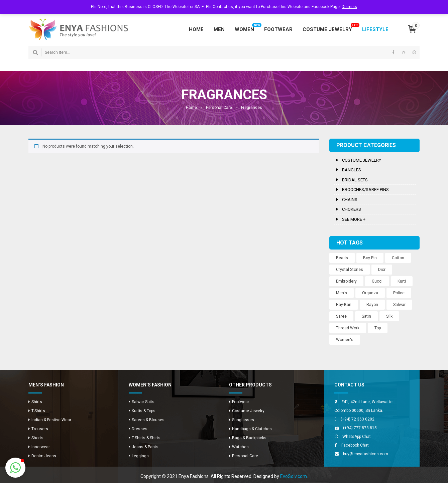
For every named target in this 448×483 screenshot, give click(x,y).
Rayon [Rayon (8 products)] (372, 305)
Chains (350, 200)
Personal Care (219, 108)
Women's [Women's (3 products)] (345, 340)
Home (191, 108)
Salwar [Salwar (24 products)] (399, 305)
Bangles (352, 170)
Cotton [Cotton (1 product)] (398, 258)
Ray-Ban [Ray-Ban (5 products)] (344, 305)
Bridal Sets (355, 180)
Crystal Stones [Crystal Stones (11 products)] (350, 270)
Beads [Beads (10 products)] (342, 258)
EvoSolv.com (294, 476)
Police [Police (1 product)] (399, 293)
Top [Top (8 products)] (378, 328)
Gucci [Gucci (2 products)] (377, 281)
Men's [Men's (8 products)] (342, 293)
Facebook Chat (355, 445)
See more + (354, 219)
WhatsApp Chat (357, 437)
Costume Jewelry (362, 160)
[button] (15, 468)
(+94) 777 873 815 (360, 428)
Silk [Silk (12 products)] (389, 316)
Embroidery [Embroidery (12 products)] (346, 281)
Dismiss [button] (349, 7)
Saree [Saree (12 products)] (341, 316)
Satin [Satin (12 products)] (366, 316)
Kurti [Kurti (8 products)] (402, 281)
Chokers (352, 209)
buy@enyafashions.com (366, 454)
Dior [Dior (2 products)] (382, 270)
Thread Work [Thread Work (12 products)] (348, 328)
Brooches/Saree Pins (365, 190)
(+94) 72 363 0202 (358, 419)
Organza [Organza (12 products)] (370, 293)
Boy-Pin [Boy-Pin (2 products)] (370, 258)
